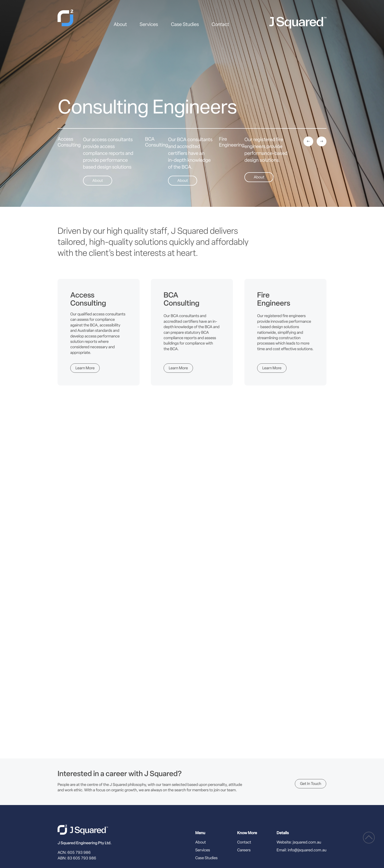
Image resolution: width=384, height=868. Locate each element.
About (120, 25)
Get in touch (311, 784)
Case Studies (185, 25)
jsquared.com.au (307, 843)
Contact (220, 25)
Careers (244, 850)
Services (149, 25)
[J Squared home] (83, 830)
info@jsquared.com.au (307, 850)
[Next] (322, 141)
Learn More (85, 369)
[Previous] (308, 141)
